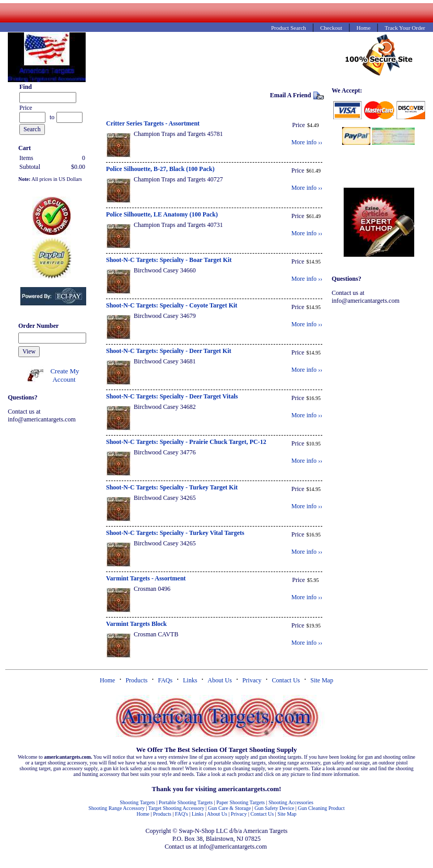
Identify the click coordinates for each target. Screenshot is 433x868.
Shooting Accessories (291, 802)
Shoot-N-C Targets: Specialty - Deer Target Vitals (172, 396)
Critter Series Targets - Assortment (153, 123)
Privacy (252, 680)
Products (136, 680)
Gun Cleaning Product (321, 808)
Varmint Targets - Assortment (146, 578)
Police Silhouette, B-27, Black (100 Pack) (160, 169)
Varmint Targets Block (136, 624)
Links (190, 680)
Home (107, 680)
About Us (220, 680)
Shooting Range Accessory (116, 808)
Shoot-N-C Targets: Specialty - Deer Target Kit (169, 351)
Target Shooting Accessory (176, 808)
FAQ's (182, 814)
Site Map (322, 680)
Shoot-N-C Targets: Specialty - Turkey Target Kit (172, 487)
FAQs (165, 680)
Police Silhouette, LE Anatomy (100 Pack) (162, 214)
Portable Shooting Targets (186, 802)
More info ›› (307, 142)
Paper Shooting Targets (241, 802)
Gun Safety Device (274, 808)
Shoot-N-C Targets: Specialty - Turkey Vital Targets (175, 533)
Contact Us (286, 680)
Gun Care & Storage (229, 808)
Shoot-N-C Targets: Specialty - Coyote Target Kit (172, 305)
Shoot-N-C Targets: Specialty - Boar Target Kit (169, 260)
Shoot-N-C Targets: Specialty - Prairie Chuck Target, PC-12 (186, 442)
